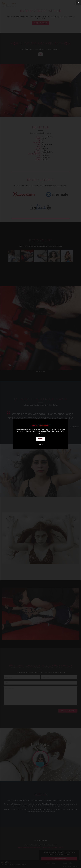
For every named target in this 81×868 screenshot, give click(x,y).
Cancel (40, 444)
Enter (41, 439)
